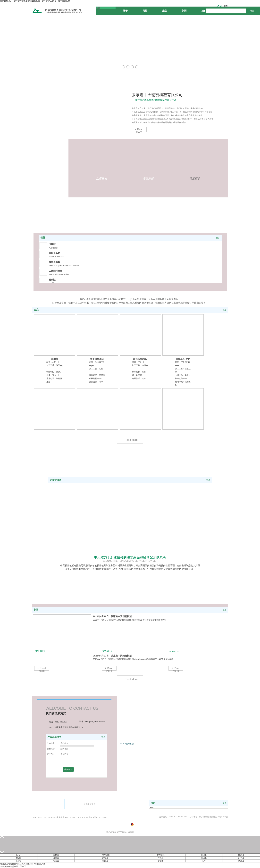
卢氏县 (161, 858)
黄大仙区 (161, 855)
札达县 (56, 861)
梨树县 (56, 855)
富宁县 (19, 861)
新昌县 (241, 861)
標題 (43, 238)
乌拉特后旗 (105, 855)
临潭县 (204, 855)
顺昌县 (241, 855)
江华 (204, 861)
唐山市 (161, 861)
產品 (36, 310)
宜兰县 (56, 858)
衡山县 (204, 858)
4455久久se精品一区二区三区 (13, 867)
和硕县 (19, 858)
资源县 (105, 861)
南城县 (105, 858)
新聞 (36, 610)
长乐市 (19, 855)
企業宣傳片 (56, 480)
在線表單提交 (54, 737)
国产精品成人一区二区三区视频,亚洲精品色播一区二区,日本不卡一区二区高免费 (35, 1)
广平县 (241, 858)
